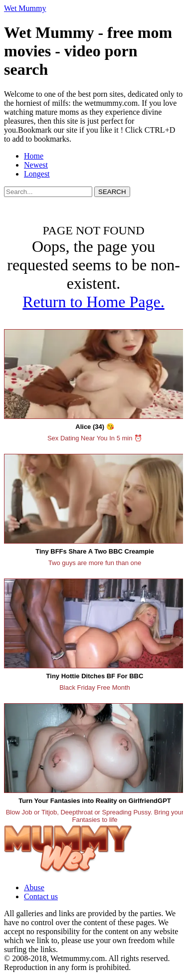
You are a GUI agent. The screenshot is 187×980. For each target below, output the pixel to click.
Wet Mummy (25, 8)
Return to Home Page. (93, 302)
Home (34, 156)
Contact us (41, 896)
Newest (36, 165)
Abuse (34, 887)
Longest (37, 174)
